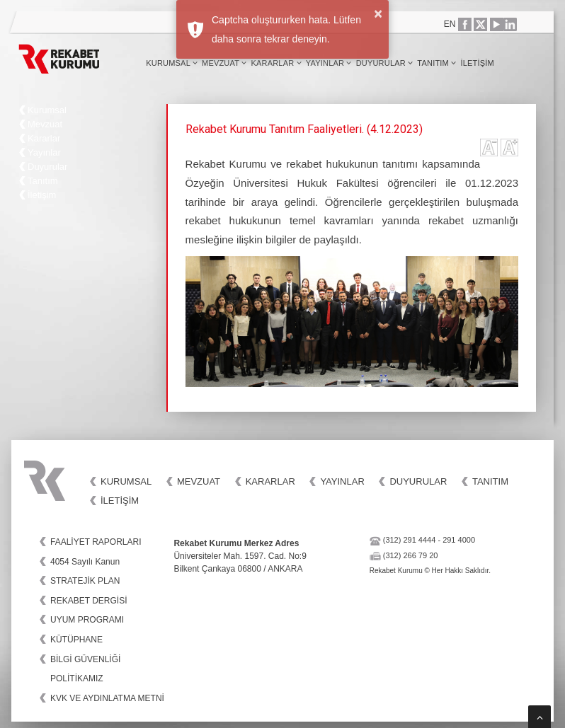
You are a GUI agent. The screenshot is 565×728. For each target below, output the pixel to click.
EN (450, 24)
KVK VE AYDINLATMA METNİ (107, 698)
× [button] (378, 13)
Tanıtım (436, 63)
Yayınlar (329, 63)
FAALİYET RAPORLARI (96, 542)
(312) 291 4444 (410, 540)
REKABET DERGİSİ (89, 601)
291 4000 (459, 540)
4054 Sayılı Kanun (85, 562)
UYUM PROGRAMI (87, 620)
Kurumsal (172, 63)
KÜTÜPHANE (76, 640)
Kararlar (276, 63)
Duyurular (385, 63)
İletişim (477, 63)
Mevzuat (224, 63)
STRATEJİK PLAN (85, 581)
